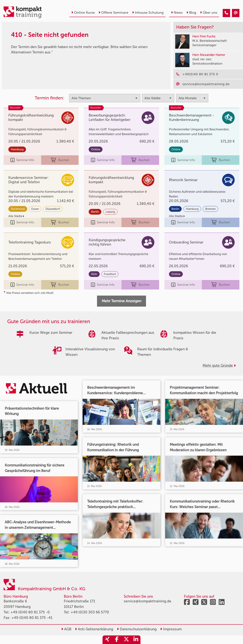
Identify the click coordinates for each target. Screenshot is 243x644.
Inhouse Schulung (148, 13)
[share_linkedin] (136, 640)
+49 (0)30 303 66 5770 (90, 612)
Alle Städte (16, 216)
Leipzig (110, 212)
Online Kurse (83, 13)
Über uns (209, 13)
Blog (191, 13)
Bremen (210, 209)
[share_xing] (107, 640)
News (177, 13)
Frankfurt (110, 274)
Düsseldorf (53, 209)
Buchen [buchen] (60, 160)
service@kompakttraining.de (148, 601)
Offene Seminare (113, 13)
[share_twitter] (126, 640)
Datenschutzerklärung (137, 629)
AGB (66, 629)
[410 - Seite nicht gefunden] (226, 13)
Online (96, 149)
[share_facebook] (117, 640)
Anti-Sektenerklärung (94, 629)
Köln (94, 274)
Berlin (95, 212)
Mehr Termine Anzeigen (121, 301)
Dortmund (18, 209)
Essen (35, 209)
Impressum (171, 629)
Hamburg (17, 149)
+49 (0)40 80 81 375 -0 (30, 612)
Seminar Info (22, 160)
